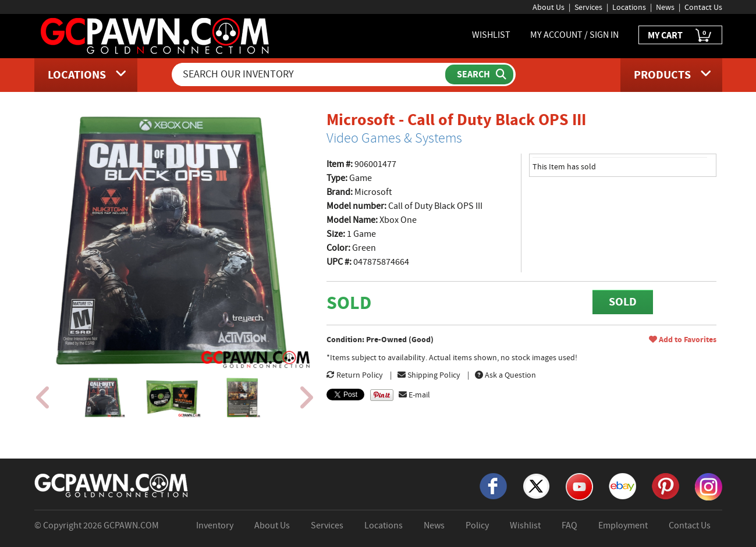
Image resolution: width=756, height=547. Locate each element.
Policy (477, 525)
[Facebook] (493, 485)
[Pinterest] (666, 485)
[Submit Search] (479, 74)
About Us (549, 7)
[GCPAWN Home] (112, 485)
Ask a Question (505, 375)
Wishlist (525, 525)
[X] (536, 485)
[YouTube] (579, 486)
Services (588, 7)
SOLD (623, 302)
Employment (623, 525)
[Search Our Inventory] (310, 74)
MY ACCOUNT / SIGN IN (574, 35)
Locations (629, 7)
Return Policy (355, 375)
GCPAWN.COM (131, 525)
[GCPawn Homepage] (156, 35)
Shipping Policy (429, 375)
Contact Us (703, 7)
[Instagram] (709, 486)
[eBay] (622, 485)
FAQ (569, 525)
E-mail (414, 395)
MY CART (680, 36)
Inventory (215, 525)
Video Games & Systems (394, 138)
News (665, 7)
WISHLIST (491, 35)
